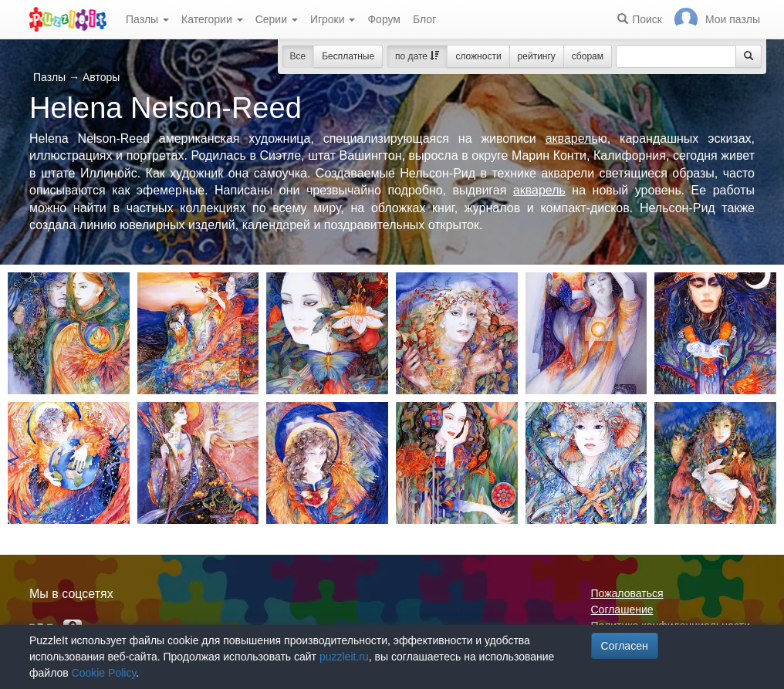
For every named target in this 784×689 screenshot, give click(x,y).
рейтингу (537, 56)
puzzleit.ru (344, 657)
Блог (424, 19)
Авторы (101, 77)
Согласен (625, 646)
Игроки (333, 19)
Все (298, 56)
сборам (588, 56)
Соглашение (622, 610)
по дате (417, 56)
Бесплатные (348, 56)
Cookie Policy (104, 673)
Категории (212, 19)
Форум (384, 19)
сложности (478, 56)
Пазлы (147, 19)
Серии (277, 19)
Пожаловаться (627, 593)
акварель (572, 138)
